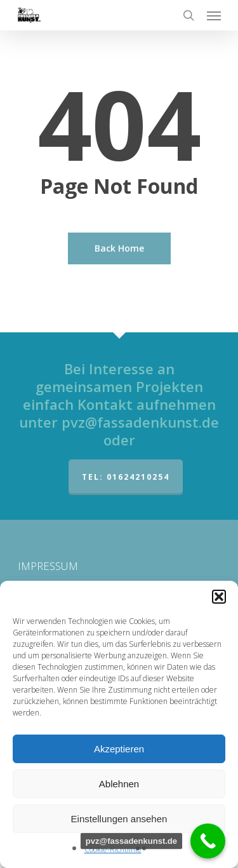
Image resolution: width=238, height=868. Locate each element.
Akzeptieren (119, 749)
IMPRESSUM (48, 566)
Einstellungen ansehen (119, 819)
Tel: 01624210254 (126, 477)
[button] (219, 597)
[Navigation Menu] (214, 15)
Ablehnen (119, 784)
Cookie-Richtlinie (113, 849)
